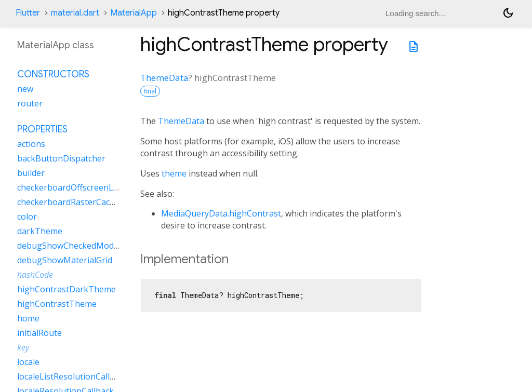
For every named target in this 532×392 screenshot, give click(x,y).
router (30, 103)
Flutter (28, 13)
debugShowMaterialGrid (65, 260)
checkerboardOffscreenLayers (76, 187)
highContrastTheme (57, 304)
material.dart (75, 13)
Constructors (53, 74)
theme (174, 173)
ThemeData (164, 78)
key (23, 347)
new (25, 89)
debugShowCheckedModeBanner (82, 246)
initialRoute (39, 333)
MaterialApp (134, 13)
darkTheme (40, 231)
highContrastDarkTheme (66, 289)
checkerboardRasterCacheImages (83, 202)
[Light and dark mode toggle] (508, 13)
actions (31, 144)
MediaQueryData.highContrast (221, 213)
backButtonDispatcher (61, 158)
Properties (42, 129)
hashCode (35, 275)
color (27, 217)
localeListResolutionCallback (72, 376)
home (28, 318)
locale (28, 362)
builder (31, 173)
